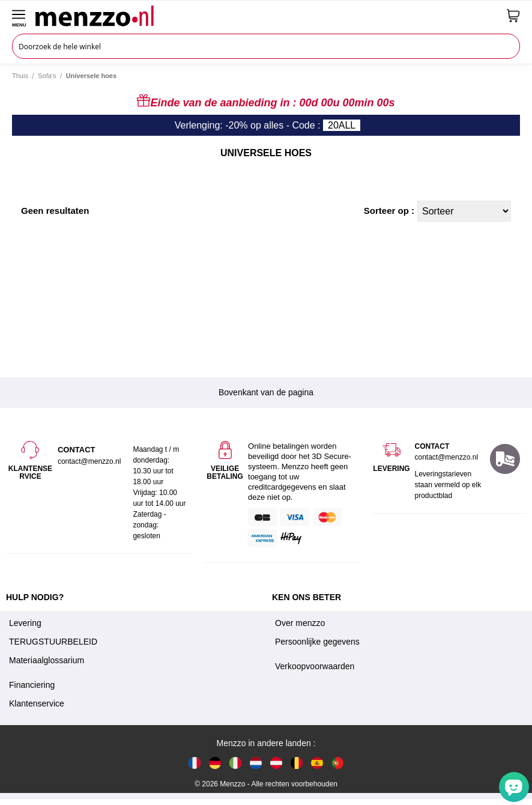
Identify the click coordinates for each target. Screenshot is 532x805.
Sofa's (47, 76)
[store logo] (267, 16)
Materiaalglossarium (47, 660)
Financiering (32, 685)
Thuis (20, 76)
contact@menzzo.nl (446, 457)
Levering (25, 623)
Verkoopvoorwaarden (315, 666)
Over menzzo (300, 623)
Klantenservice (37, 703)
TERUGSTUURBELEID (53, 642)
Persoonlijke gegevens (317, 642)
